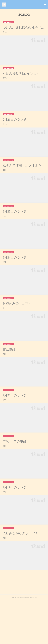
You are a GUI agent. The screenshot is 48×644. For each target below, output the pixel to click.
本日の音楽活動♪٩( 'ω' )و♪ (20, 79)
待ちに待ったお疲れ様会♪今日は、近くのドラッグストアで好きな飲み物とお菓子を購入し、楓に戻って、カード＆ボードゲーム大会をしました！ (24, 35)
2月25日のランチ (15, 232)
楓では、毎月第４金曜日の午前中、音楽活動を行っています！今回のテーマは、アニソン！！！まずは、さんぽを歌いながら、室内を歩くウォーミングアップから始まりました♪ (24, 87)
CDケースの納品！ (16, 476)
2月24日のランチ (15, 280)
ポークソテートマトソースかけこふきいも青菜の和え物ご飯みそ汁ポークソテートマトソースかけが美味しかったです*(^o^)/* (24, 138)
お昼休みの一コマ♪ (16, 329)
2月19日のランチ (15, 525)
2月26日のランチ (15, 131)
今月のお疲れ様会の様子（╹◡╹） (24, 27)
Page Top (24, 633)
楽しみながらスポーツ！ (20, 574)
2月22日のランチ (15, 427)
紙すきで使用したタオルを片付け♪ (24, 183)
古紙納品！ (10, 378)
